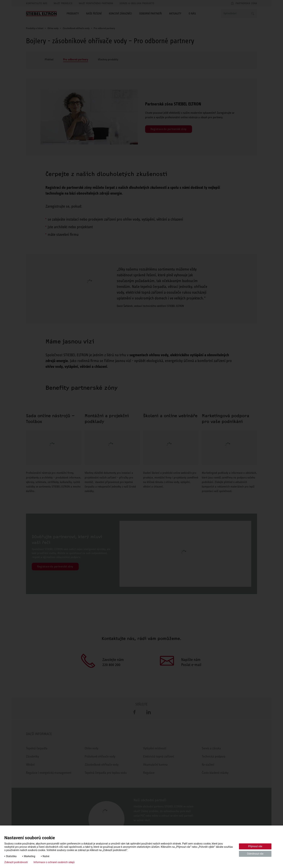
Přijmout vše (255, 846)
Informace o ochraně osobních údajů (54, 862)
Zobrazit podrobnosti (16, 862)
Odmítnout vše (255, 854)
